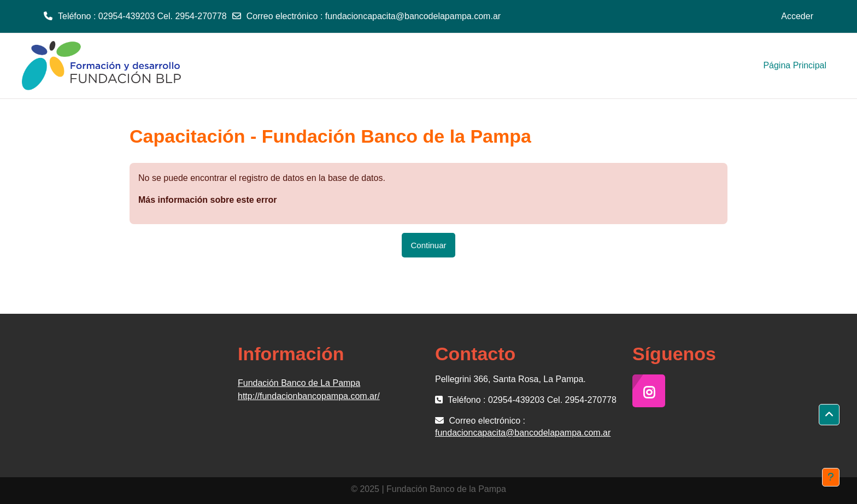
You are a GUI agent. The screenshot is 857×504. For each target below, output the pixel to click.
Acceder (797, 16)
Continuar (428, 245)
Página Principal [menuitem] (795, 65)
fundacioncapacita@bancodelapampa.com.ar (413, 16)
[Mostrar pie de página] (831, 477)
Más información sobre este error (207, 200)
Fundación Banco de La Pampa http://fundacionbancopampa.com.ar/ (309, 389)
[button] (829, 415)
